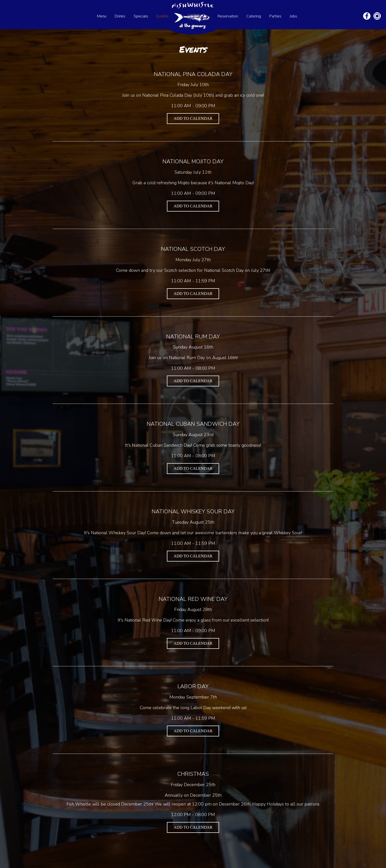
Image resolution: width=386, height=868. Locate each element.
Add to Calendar (193, 118)
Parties (276, 16)
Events (162, 16)
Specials (141, 16)
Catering (254, 16)
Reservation (228, 16)
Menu (102, 16)
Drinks (121, 16)
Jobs (293, 16)
